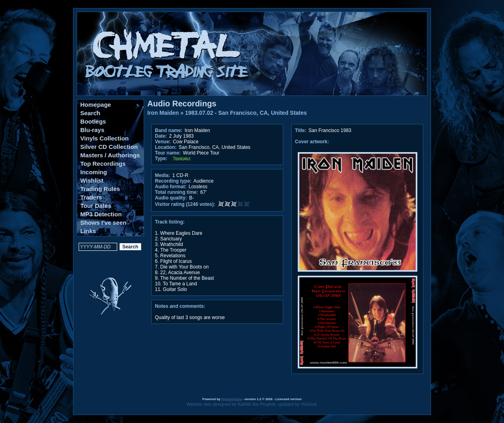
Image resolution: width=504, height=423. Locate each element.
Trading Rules (100, 189)
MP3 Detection (101, 214)
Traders (91, 197)
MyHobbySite (231, 399)
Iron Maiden (163, 113)
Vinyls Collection (105, 138)
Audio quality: (171, 198)
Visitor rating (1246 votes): (185, 204)
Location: (166, 147)
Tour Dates (96, 206)
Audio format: (171, 187)
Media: (163, 175)
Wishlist (92, 180)
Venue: (163, 142)
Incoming (94, 172)
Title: (301, 130)
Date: (161, 136)
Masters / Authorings (110, 155)
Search (90, 113)
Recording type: (173, 181)
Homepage (96, 105)
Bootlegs (93, 121)
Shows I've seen (103, 223)
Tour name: (168, 153)
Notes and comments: (180, 306)
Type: (161, 159)
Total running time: (177, 192)
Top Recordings (103, 164)
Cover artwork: (312, 142)
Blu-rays (92, 130)
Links (88, 231)
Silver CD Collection (109, 147)
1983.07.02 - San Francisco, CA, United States (246, 113)
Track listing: (170, 222)
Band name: (169, 130)
